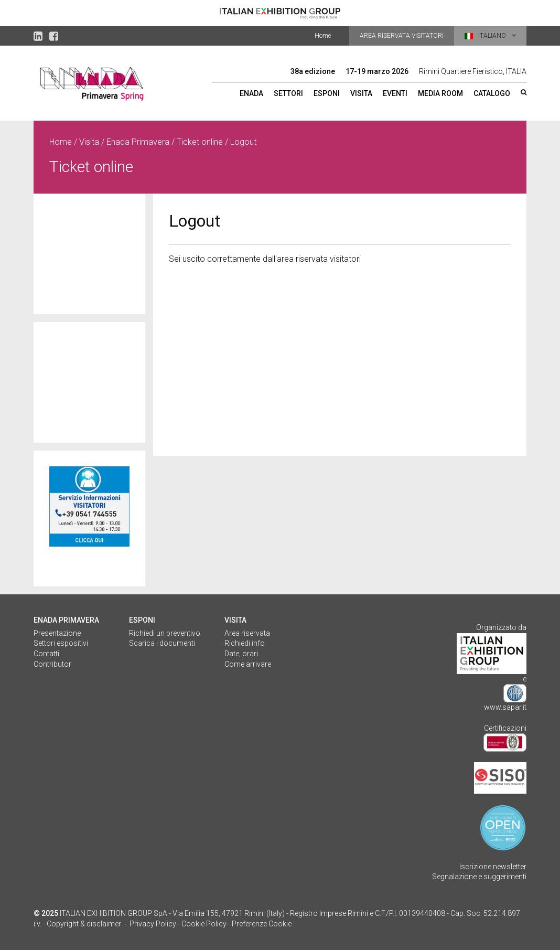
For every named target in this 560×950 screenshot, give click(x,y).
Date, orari (241, 654)
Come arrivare (248, 664)
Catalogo (492, 93)
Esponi (327, 93)
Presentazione (57, 633)
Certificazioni (505, 728)
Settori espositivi (61, 643)
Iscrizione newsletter (493, 867)
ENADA (251, 93)
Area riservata (247, 633)
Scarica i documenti (162, 643)
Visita (361, 93)
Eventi (395, 93)
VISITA (235, 620)
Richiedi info (245, 643)
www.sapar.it (505, 707)
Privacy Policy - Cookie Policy (178, 924)
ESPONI (142, 620)
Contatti (46, 654)
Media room (440, 93)
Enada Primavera (138, 142)
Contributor (52, 664)
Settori (288, 93)
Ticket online (200, 142)
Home (323, 36)
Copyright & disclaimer (84, 924)
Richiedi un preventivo (165, 633)
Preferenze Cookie (262, 924)
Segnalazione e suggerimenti (479, 877)
